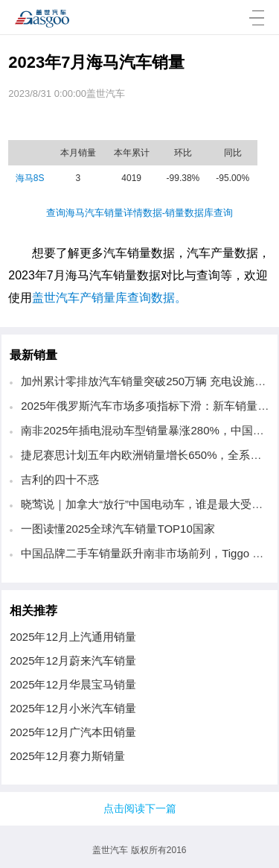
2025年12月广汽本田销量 (73, 732)
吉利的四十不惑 (60, 479)
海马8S (30, 178)
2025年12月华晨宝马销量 (73, 684)
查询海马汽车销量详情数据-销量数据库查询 (139, 213)
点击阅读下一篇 (140, 808)
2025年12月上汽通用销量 (73, 637)
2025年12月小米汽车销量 (73, 708)
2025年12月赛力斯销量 (67, 756)
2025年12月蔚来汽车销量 (73, 660)
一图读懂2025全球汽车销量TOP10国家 (118, 529)
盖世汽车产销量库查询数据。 (109, 298)
